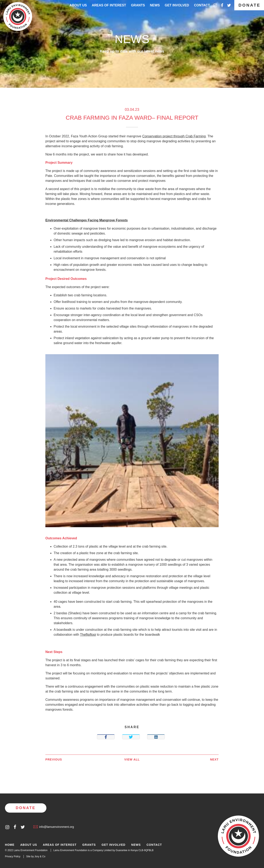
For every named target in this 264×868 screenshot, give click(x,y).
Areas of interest (109, 5)
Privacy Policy (13, 856)
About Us (78, 5)
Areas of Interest (60, 845)
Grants (138, 5)
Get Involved (177, 5)
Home (10, 845)
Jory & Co (40, 856)
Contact (202, 5)
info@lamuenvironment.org (54, 827)
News (155, 5)
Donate (249, 5)
